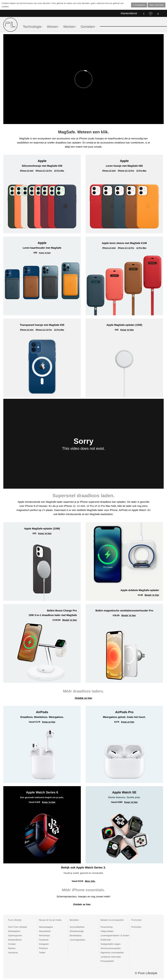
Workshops (44, 935)
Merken (12, 948)
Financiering (106, 927)
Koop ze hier (49, 722)
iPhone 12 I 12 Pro (44, 171)
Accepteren (140, 5)
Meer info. (90, 881)
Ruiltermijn (106, 940)
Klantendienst (129, 13)
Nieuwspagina (46, 927)
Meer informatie (157, 5)
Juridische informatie (111, 957)
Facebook (44, 940)
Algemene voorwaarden (112, 953)
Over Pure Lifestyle (18, 927)
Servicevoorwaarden (111, 948)
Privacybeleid (107, 961)
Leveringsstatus (77, 940)
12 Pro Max (59, 171)
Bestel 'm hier (152, 595)
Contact (12, 944)
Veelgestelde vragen (111, 944)
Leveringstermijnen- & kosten (115, 935)
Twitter (42, 953)
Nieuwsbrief (45, 931)
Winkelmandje (77, 931)
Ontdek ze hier (83, 698)
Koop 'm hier (45, 253)
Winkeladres (14, 931)
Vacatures (13, 953)
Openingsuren (15, 935)
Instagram (44, 944)
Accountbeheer (77, 927)
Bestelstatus (76, 935)
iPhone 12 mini (27, 171)
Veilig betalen (107, 931)
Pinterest (43, 948)
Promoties (136, 927)
